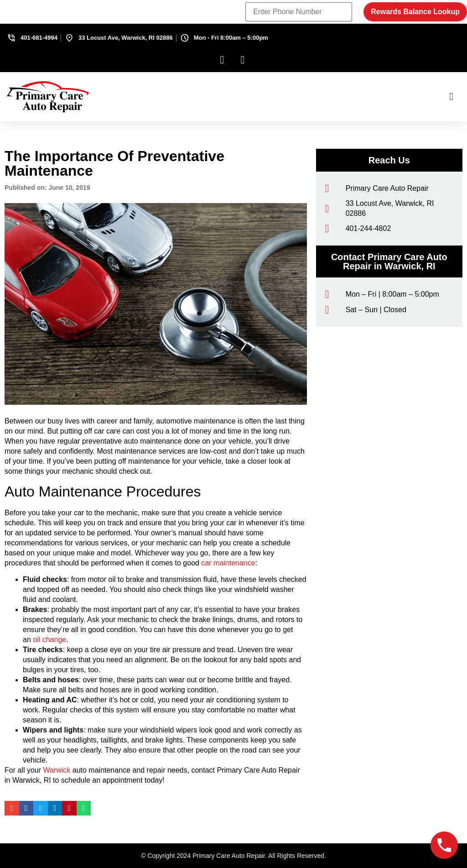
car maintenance (228, 563)
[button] (451, 97)
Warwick (57, 770)
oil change (49, 640)
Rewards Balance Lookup (415, 12)
